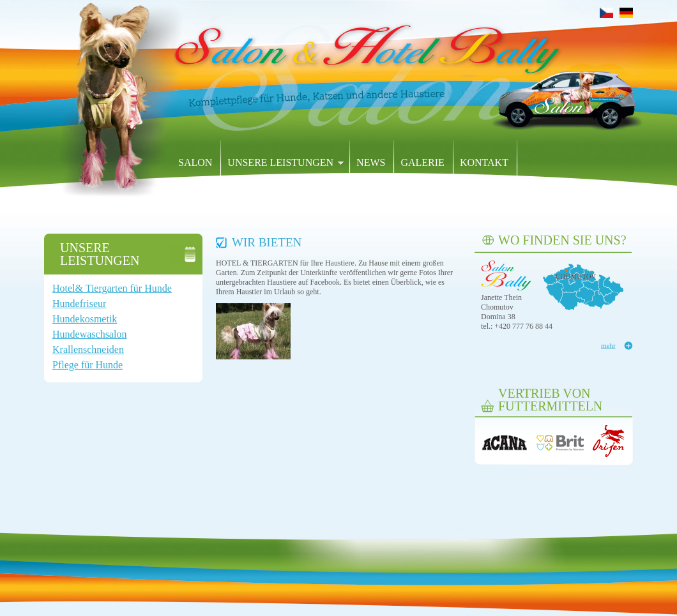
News (371, 162)
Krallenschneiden (88, 349)
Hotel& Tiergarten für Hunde (112, 288)
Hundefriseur (79, 304)
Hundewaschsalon (89, 334)
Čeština (606, 13)
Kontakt (484, 162)
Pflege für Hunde (87, 365)
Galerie (422, 162)
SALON (195, 162)
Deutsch (626, 13)
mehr (608, 345)
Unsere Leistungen (282, 163)
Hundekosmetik (85, 319)
